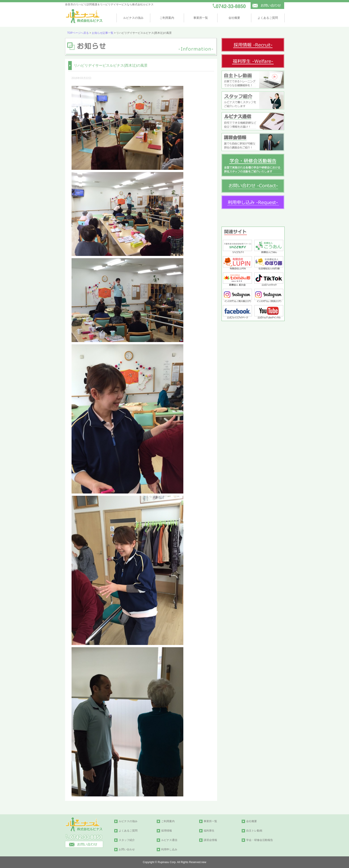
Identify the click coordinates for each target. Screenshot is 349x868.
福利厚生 (209, 831)
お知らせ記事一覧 (103, 33)
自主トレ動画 (254, 831)
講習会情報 (210, 840)
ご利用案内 (167, 18)
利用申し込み (169, 849)
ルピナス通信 (169, 840)
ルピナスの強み (133, 18)
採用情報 (167, 831)
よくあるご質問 (268, 18)
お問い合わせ (127, 849)
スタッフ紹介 (127, 840)
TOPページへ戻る (78, 33)
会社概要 (234, 18)
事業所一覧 (201, 18)
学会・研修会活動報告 (260, 840)
